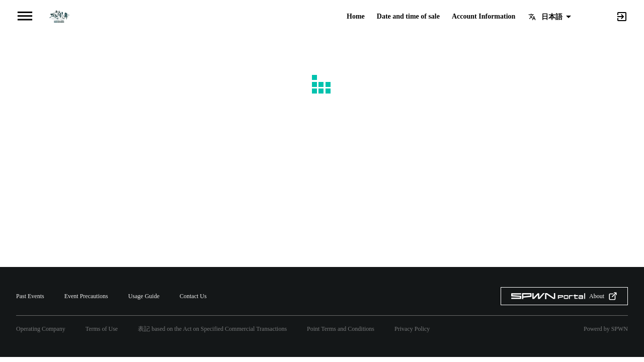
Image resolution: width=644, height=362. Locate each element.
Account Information (484, 17)
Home (356, 17)
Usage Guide (144, 296)
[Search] (605, 16)
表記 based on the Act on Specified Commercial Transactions (212, 329)
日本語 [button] (552, 17)
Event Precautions (86, 296)
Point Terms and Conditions (341, 329)
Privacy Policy (412, 329)
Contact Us (193, 296)
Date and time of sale (408, 17)
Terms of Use (102, 329)
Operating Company (41, 329)
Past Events (30, 296)
